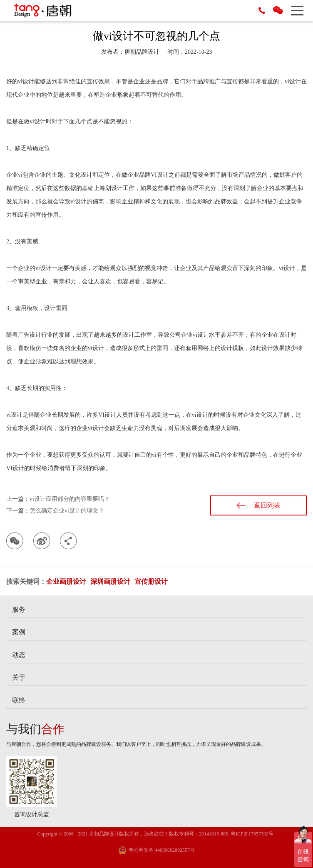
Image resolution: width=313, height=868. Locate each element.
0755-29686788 (262, 10)
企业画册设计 (66, 582)
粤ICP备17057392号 (252, 834)
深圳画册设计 (110, 582)
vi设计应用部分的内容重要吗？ (70, 499)
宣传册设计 (151, 582)
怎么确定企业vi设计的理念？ (67, 511)
